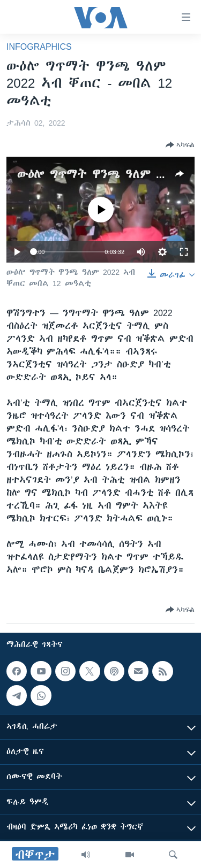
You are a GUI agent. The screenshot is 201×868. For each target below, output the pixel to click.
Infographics (39, 47)
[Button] (180, 145)
